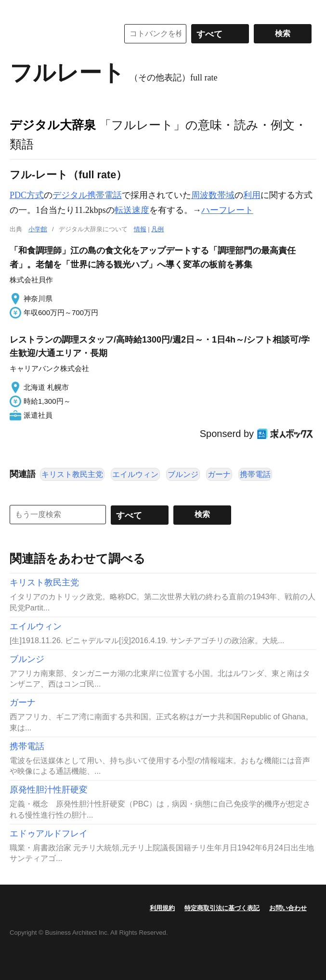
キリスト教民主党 (72, 474)
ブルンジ (183, 474)
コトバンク (57, 34)
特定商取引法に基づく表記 (222, 908)
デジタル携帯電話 (87, 195)
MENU (19, 10)
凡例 (157, 229)
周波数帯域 (213, 195)
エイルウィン (135, 474)
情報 (140, 229)
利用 (252, 195)
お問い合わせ (288, 908)
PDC (18, 195)
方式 (35, 195)
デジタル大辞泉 (53, 125)
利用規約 (162, 908)
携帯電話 (255, 474)
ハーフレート (227, 210)
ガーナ (219, 474)
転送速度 (132, 210)
